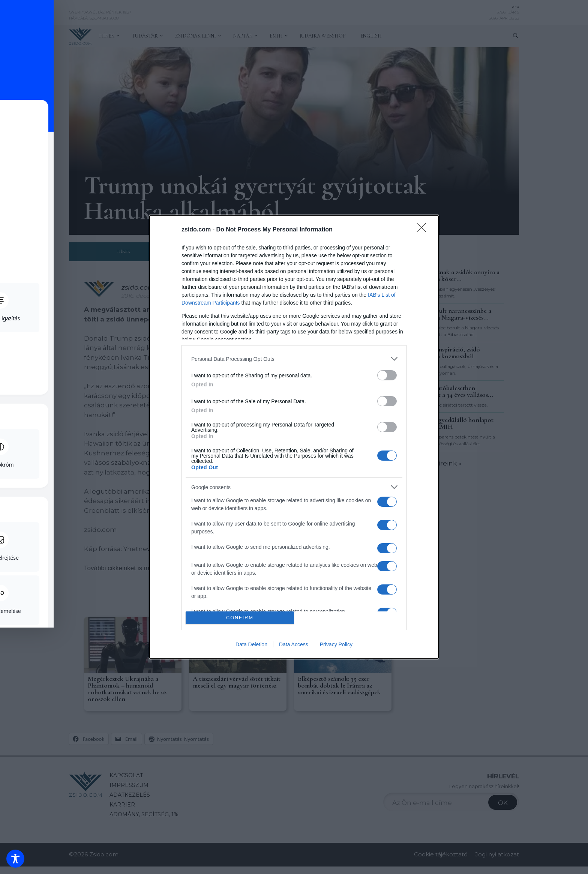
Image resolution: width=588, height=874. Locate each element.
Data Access (294, 644)
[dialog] (294, 437)
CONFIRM (240, 618)
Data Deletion (251, 644)
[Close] (424, 230)
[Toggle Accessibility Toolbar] (15, 859)
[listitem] (294, 359)
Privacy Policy (336, 644)
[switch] (387, 375)
